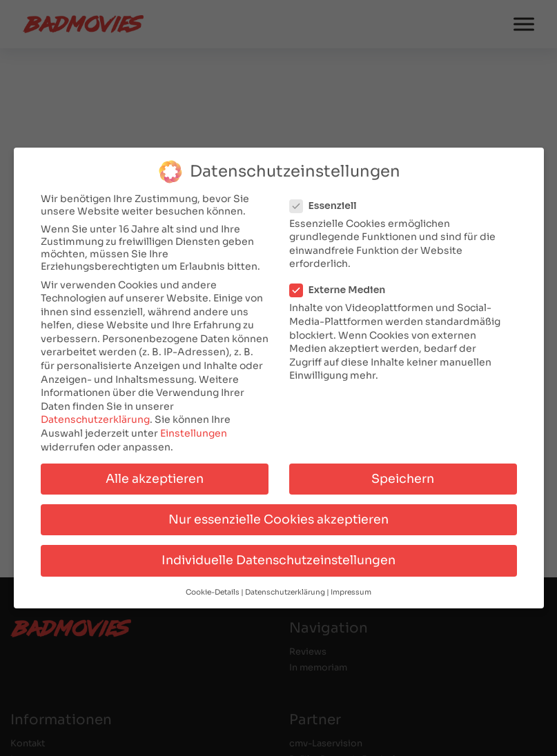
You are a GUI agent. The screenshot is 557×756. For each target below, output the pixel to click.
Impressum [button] (351, 589)
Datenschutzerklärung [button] (285, 589)
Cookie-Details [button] (213, 589)
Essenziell (328, 203)
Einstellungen (194, 430)
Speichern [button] (403, 476)
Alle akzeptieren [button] (155, 476)
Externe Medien (342, 288)
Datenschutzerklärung (95, 417)
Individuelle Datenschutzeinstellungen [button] (278, 557)
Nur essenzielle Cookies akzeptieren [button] (278, 517)
